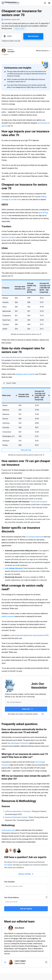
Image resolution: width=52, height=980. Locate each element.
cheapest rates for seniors (25, 374)
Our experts (8, 865)
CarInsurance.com (8, 830)
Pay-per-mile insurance (39, 502)
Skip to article (20, 29)
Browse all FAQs (25, 874)
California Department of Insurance (18, 811)
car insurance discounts (35, 537)
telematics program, (9, 237)
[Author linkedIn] (46, 962)
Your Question (9, 882)
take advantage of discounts (18, 743)
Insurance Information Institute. (16, 817)
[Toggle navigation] (49, 3)
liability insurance (8, 616)
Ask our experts (26, 909)
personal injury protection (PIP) (37, 635)
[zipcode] (12, 36)
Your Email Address (12, 898)
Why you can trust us (42, 51)
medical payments (17, 635)
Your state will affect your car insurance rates (18, 357)
